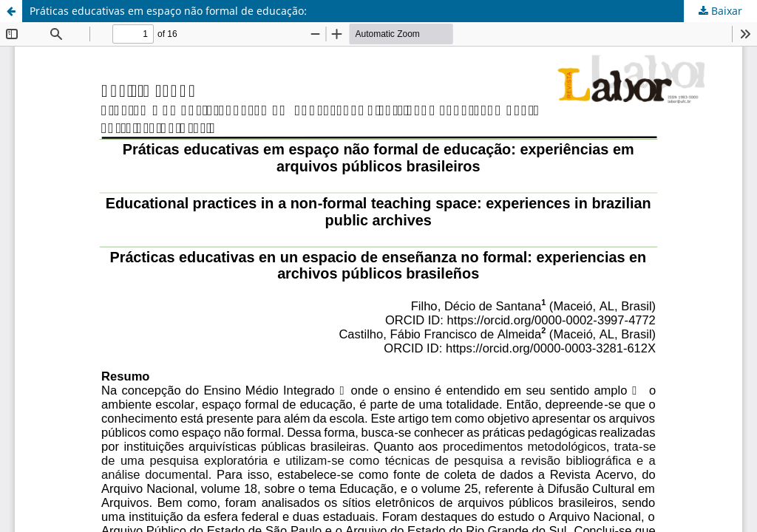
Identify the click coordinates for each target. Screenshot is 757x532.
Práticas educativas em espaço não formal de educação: (168, 11)
